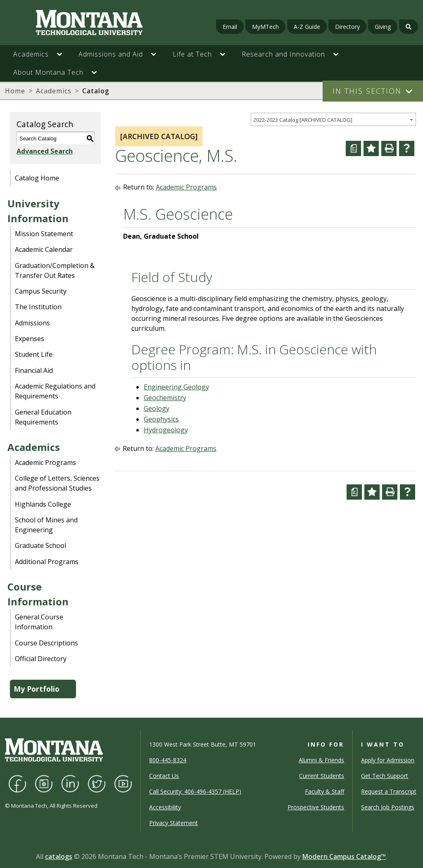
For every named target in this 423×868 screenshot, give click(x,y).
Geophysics (161, 419)
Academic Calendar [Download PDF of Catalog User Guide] (44, 249)
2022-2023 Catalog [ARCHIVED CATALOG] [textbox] (303, 120)
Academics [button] (31, 54)
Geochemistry (165, 398)
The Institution (38, 307)
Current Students (322, 776)
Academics (54, 91)
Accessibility (165, 807)
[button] (64, 54)
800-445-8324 (168, 760)
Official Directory (41, 659)
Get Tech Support (385, 776)
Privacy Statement (173, 823)
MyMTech (265, 27)
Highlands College (43, 504)
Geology (157, 408)
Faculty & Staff (324, 791)
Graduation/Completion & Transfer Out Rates (55, 270)
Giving (383, 27)
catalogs (59, 856)
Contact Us (164, 776)
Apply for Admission (388, 760)
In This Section (367, 91)
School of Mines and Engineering (46, 525)
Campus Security (41, 291)
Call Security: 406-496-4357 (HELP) (195, 791)
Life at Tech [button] (192, 54)
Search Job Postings (388, 807)
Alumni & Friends (321, 760)
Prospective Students (316, 807)
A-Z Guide (307, 27)
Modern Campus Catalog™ (344, 856)
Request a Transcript (389, 791)
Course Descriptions (46, 643)
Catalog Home (37, 178)
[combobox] (333, 120)
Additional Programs (47, 562)
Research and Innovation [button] (283, 54)
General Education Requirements (43, 417)
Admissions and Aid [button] (111, 54)
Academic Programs (45, 462)
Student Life (34, 354)
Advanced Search (45, 151)
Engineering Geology (176, 387)
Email (230, 27)
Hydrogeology (166, 430)
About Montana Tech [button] (48, 72)
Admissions (32, 323)
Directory (347, 27)
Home (15, 91)
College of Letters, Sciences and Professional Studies (57, 483)
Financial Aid (34, 370)
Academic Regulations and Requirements (55, 391)
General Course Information (39, 622)
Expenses (30, 339)
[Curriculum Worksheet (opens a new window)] (353, 148)
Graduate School (40, 545)
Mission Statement (44, 234)
